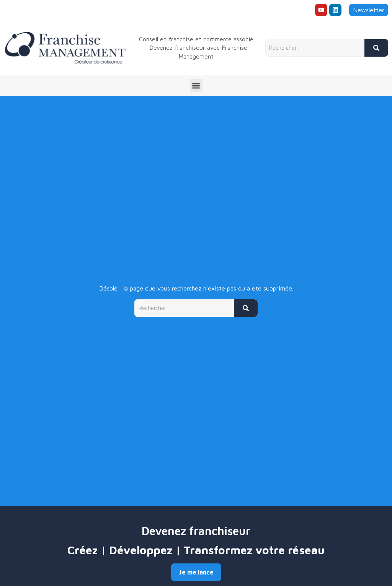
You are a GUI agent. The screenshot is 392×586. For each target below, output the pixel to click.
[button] (196, 86)
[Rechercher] (376, 48)
